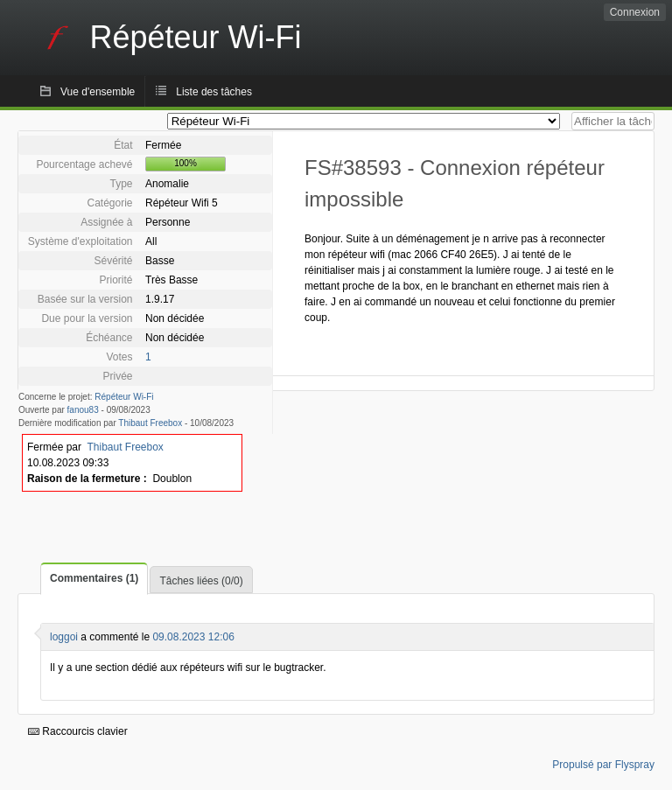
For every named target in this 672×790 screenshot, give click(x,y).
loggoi (64, 637)
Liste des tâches (214, 92)
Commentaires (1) (94, 578)
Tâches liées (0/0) (201, 581)
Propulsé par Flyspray (603, 765)
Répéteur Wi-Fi (124, 397)
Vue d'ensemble (98, 92)
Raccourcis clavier (78, 731)
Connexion (635, 12)
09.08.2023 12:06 (193, 637)
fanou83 (83, 410)
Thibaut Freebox (150, 423)
